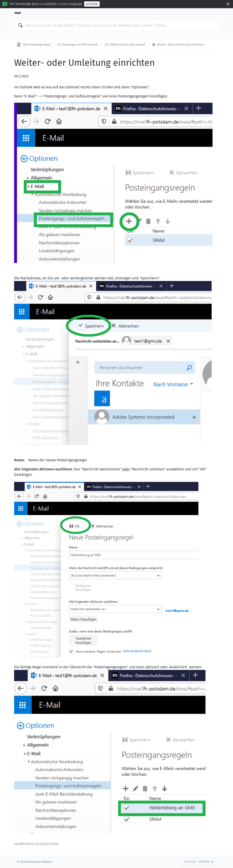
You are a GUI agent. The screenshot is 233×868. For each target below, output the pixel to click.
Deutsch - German (199, 862)
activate (92, 4)
